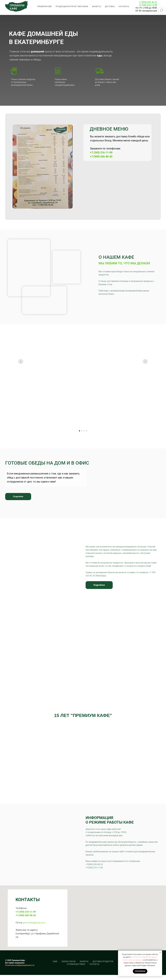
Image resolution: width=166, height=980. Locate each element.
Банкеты (97, 6)
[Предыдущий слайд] (21, 391)
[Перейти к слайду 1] (79, 431)
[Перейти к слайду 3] (84, 431)
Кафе (55, 961)
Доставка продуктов (103, 961)
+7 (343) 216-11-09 (101, 153)
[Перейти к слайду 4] (87, 431)
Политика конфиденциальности (20, 965)
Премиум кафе (44, 6)
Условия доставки (76, 964)
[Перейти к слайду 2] (82, 431)
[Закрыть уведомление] (160, 952)
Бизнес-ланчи (69, 961)
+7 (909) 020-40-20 (148, 2)
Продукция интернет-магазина (72, 6)
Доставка (110, 6)
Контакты (124, 6)
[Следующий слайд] (145, 391)
